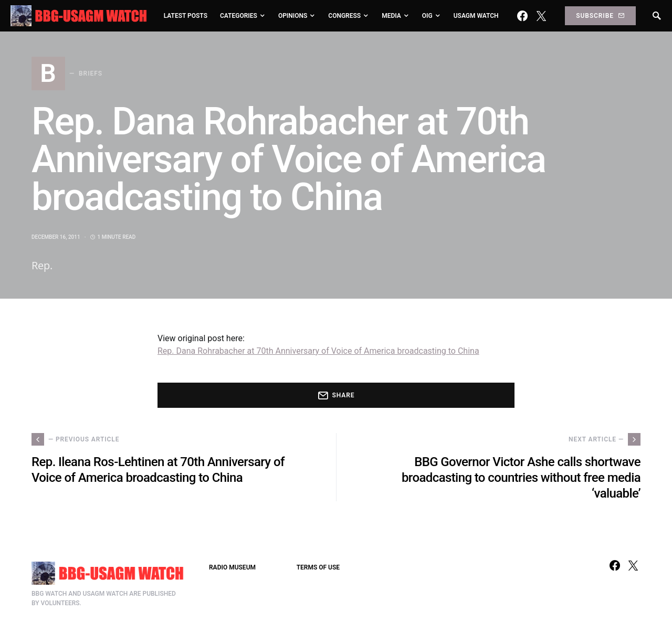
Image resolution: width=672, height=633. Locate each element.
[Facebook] (522, 16)
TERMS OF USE (318, 567)
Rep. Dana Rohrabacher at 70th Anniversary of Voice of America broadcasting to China (318, 351)
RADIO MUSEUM (232, 567)
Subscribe (600, 16)
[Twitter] (541, 16)
